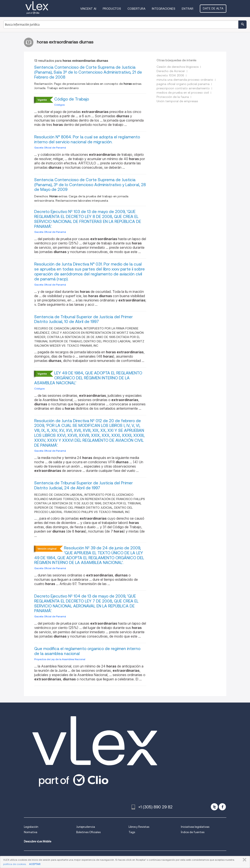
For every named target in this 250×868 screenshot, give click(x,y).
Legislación (31, 827)
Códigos (59, 105)
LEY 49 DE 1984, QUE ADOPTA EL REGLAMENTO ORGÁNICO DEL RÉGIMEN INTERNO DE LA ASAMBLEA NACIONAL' (88, 378)
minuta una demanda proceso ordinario (185, 80)
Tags (132, 832)
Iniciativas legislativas (195, 827)
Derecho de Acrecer (171, 71)
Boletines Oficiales (88, 832)
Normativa (31, 832)
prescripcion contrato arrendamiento (183, 88)
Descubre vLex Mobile (38, 841)
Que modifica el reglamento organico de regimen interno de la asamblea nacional (87, 651)
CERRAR (244, 860)
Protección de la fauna (173, 97)
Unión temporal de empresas (177, 101)
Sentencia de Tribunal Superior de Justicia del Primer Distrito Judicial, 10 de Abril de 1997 (84, 319)
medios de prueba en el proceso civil (183, 93)
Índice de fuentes (193, 832)
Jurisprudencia (86, 827)
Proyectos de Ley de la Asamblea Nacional (60, 659)
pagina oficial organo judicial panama (183, 84)
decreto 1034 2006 (170, 75)
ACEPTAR (35, 864)
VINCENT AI (88, 9)
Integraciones (164, 9)
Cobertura (136, 9)
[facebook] (222, 807)
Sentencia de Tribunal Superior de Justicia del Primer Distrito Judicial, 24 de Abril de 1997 (84, 485)
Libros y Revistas (139, 827)
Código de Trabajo (72, 99)
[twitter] (214, 807)
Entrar (188, 9)
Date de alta (213, 8)
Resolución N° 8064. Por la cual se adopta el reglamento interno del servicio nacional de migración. (87, 139)
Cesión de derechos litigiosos (178, 67)
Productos (112, 9)
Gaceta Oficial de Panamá (50, 147)
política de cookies (15, 864)
